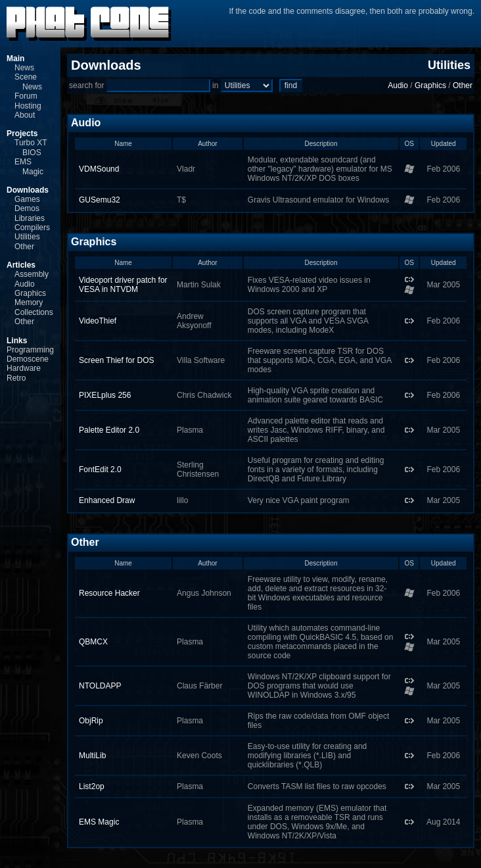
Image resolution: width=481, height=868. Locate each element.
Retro (16, 378)
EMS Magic (29, 166)
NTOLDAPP (100, 686)
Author (207, 144)
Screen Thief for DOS (117, 360)
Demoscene (28, 359)
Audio (25, 284)
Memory (29, 302)
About (25, 115)
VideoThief (98, 321)
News (24, 68)
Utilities (27, 237)
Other (24, 247)
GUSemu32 (100, 200)
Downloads (28, 190)
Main (15, 59)
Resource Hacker (109, 593)
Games (27, 199)
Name (123, 144)
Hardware (24, 368)
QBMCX (93, 642)
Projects (22, 133)
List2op (92, 786)
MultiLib (92, 756)
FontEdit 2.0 (100, 470)
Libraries (30, 218)
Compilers (32, 228)
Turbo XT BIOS (31, 147)
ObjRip (91, 721)
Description (321, 144)
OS (409, 144)
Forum (26, 96)
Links (17, 341)
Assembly (32, 274)
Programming (30, 350)
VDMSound (99, 169)
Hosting (28, 106)
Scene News (28, 82)
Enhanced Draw (107, 500)
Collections (34, 312)
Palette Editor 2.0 (109, 430)
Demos (27, 208)
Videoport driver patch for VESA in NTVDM (123, 285)
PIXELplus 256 (105, 395)
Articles (21, 265)
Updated (444, 144)
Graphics (30, 293)
